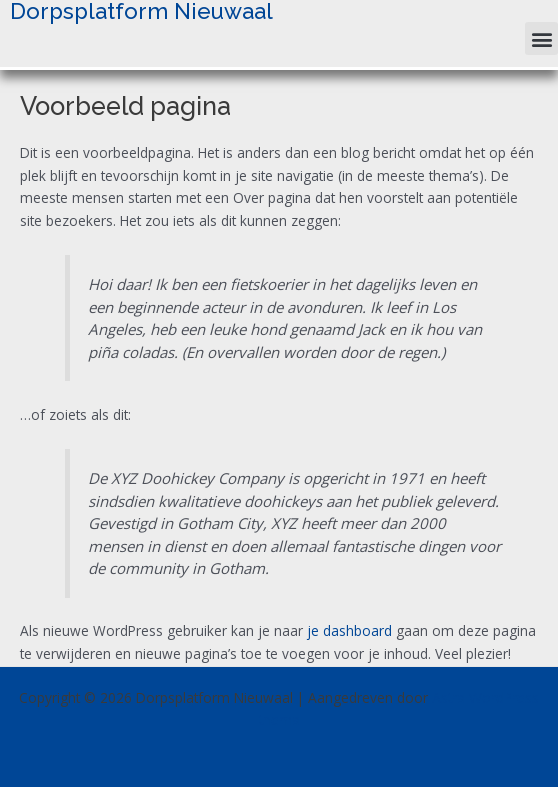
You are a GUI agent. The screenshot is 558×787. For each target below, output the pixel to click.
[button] (541, 38)
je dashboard (349, 630)
